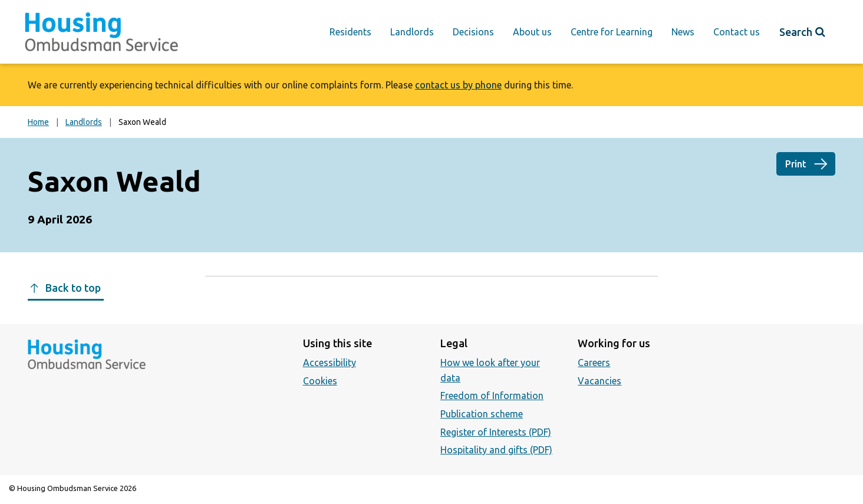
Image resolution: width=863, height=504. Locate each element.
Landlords (412, 32)
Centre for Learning (612, 32)
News (683, 32)
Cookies (320, 381)
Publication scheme (482, 414)
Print (796, 164)
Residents (350, 32)
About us (532, 32)
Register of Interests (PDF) (496, 432)
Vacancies (600, 381)
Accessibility (330, 363)
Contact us (737, 32)
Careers (594, 363)
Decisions (473, 32)
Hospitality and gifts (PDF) (496, 450)
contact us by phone (458, 85)
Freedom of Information (492, 396)
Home (38, 122)
